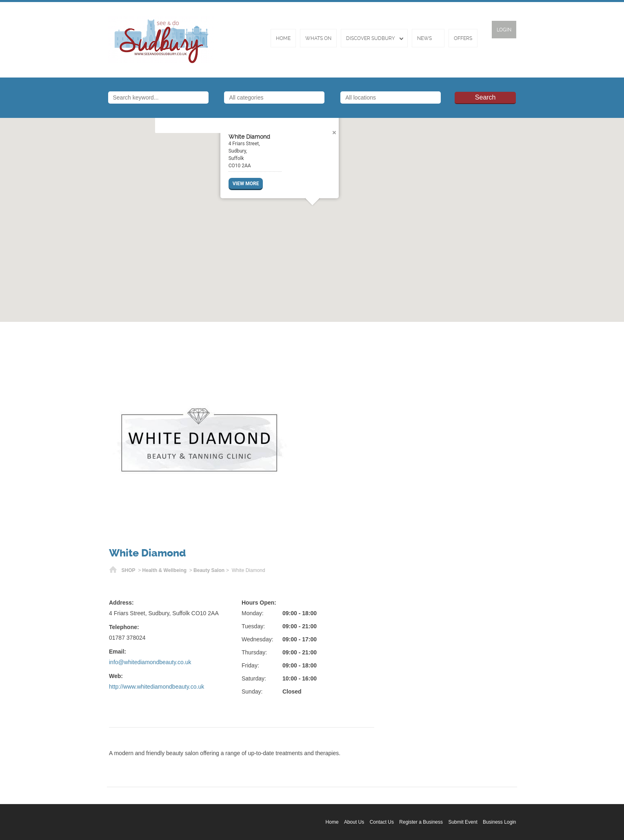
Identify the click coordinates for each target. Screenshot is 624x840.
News (424, 38)
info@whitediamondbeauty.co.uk (150, 662)
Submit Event (463, 822)
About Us (354, 822)
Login (504, 30)
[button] (312, 215)
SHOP (129, 570)
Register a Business (421, 822)
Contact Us (382, 822)
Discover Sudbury (371, 38)
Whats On (318, 38)
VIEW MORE (245, 184)
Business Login (499, 822)
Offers (463, 38)
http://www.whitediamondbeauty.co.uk (157, 687)
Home (283, 38)
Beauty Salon (209, 570)
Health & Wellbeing (164, 570)
